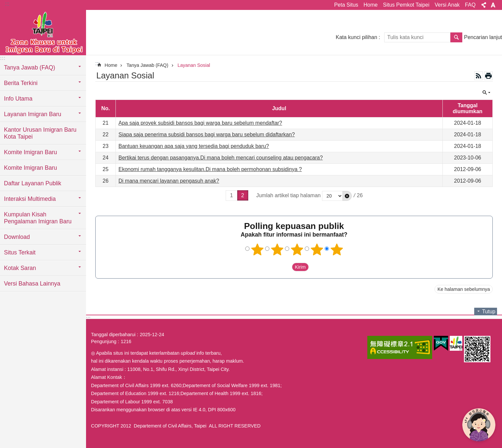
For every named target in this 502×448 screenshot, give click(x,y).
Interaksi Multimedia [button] (30, 199)
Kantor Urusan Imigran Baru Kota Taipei (40, 133)
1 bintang (257, 249)
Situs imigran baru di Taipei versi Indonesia (43, 32)
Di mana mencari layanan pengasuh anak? (169, 181)
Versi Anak (447, 5)
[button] (347, 196)
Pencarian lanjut (483, 37)
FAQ (470, 5)
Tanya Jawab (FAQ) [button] (30, 67)
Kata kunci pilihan (356, 37)
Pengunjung (104, 341)
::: (7, 4)
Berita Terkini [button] (21, 83)
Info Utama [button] (18, 99)
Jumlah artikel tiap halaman (288, 195)
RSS (479, 76)
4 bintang (317, 249)
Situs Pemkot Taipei (406, 5)
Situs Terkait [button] (20, 252)
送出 (286, 267)
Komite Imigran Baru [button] (30, 152)
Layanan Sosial (194, 65)
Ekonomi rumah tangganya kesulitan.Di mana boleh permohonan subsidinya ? (210, 169)
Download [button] (17, 237)
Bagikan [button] (484, 5)
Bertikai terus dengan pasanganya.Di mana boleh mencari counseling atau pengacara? (221, 158)
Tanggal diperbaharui (113, 335)
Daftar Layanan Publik (33, 183)
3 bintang (297, 249)
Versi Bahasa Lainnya (32, 284)
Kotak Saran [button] (20, 268)
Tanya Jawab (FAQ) (147, 65)
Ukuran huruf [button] (493, 5)
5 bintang (337, 249)
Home (371, 5)
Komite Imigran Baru (30, 168)
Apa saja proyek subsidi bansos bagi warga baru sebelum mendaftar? (200, 123)
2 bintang (277, 249)
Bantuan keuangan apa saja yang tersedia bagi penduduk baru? (194, 146)
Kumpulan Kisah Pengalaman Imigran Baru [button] (38, 218)
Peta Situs (346, 5)
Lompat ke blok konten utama (3, 3)
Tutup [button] (486, 93)
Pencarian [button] (456, 37)
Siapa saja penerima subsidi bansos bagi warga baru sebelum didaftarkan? (207, 134)
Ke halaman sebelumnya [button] (464, 289)
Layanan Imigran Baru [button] (33, 114)
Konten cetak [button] (488, 76)
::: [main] (97, 63)
